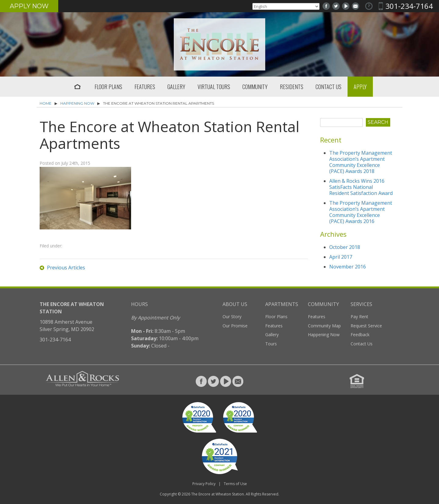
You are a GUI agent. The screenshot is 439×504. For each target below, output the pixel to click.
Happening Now (77, 103)
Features (145, 87)
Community (255, 87)
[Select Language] (286, 6)
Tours (271, 344)
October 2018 (345, 247)
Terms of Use (235, 484)
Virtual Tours (214, 87)
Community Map (324, 326)
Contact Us (328, 87)
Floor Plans (108, 87)
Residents (292, 87)
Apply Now (29, 6)
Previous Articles (66, 268)
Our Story (232, 317)
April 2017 (341, 257)
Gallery (176, 87)
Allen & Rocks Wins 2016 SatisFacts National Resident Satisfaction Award (361, 187)
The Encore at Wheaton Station (218, 494)
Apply (360, 87)
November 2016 (348, 267)
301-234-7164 (409, 6)
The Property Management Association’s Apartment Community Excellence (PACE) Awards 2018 (361, 162)
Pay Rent (359, 317)
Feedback (360, 335)
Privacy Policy (204, 484)
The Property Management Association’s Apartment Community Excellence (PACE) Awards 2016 (361, 212)
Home (77, 87)
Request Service (366, 326)
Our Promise (235, 326)
